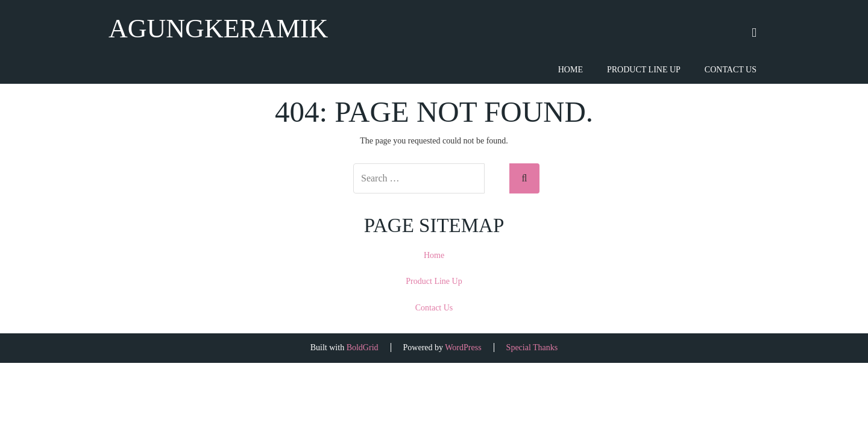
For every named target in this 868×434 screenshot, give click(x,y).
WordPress (463, 348)
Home (571, 70)
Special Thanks (532, 348)
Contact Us (731, 70)
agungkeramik (218, 29)
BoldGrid (363, 348)
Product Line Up (644, 70)
